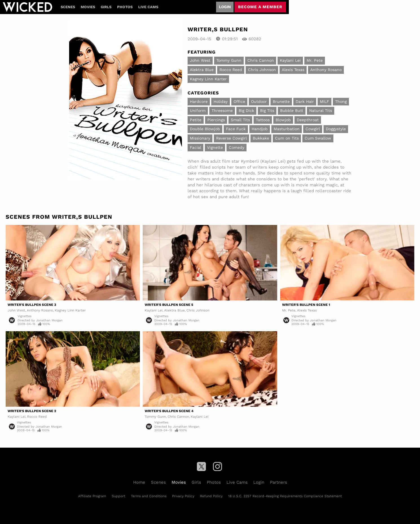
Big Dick (246, 110)
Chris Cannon (261, 60)
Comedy (237, 147)
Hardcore (199, 101)
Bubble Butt (292, 110)
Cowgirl (313, 129)
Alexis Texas (293, 70)
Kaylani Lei (290, 60)
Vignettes (25, 316)
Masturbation (287, 129)
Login (225, 7)
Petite (196, 120)
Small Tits (240, 120)
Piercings (216, 120)
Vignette (215, 147)
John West (200, 60)
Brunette (281, 101)
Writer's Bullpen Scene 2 (32, 411)
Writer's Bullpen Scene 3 (32, 305)
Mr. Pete (315, 60)
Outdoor (259, 101)
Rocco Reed (231, 70)
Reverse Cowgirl (231, 138)
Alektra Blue (202, 70)
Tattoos (263, 120)
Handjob (260, 129)
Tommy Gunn (229, 60)
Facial (195, 147)
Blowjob (283, 120)
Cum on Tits (287, 138)
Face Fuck (236, 129)
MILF (325, 101)
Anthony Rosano (326, 70)
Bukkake (261, 138)
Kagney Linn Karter (208, 79)
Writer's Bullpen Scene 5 (169, 305)
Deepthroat (308, 120)
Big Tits (267, 110)
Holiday (221, 101)
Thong (341, 101)
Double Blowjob (205, 129)
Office (239, 101)
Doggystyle (336, 129)
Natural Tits (321, 110)
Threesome (222, 110)
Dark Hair (305, 101)
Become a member (260, 7)
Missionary (200, 138)
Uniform (198, 110)
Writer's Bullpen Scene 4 (169, 411)
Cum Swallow (318, 138)
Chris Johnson (262, 70)
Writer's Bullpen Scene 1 (306, 305)
